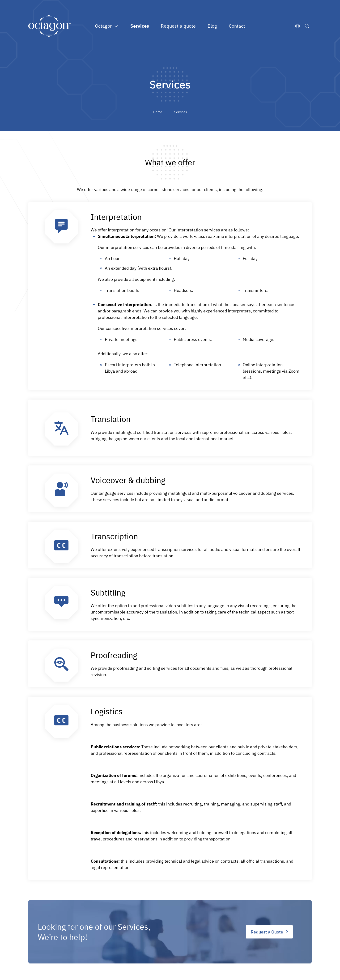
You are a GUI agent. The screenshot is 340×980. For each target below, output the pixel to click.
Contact (237, 26)
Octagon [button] (104, 26)
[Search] (308, 26)
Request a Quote (267, 932)
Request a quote (178, 26)
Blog (212, 26)
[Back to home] (50, 26)
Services (140, 26)
